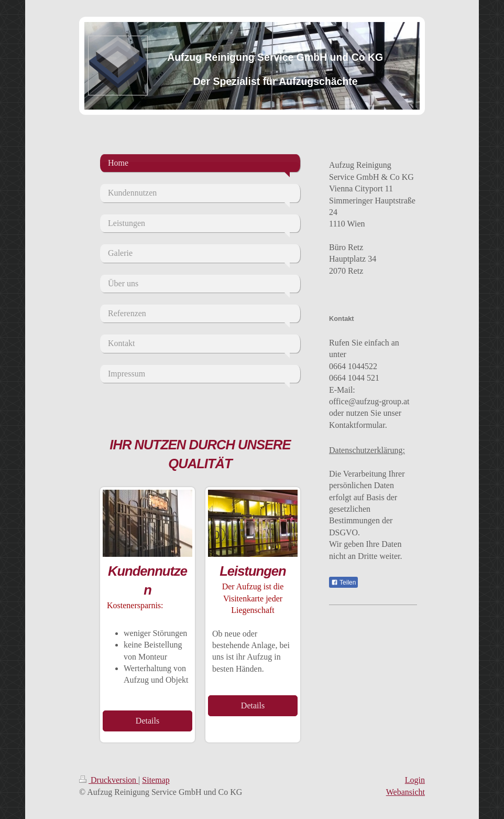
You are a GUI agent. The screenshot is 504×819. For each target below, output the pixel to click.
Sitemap (156, 780)
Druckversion (109, 780)
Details (147, 721)
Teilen (343, 583)
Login (415, 780)
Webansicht (406, 792)
